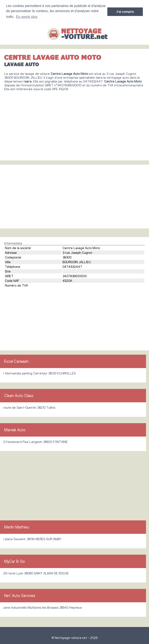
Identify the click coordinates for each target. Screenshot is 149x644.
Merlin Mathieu (17, 527)
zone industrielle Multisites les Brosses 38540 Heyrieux (43, 607)
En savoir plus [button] (27, 17)
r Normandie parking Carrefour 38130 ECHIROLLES (39, 373)
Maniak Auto (15, 430)
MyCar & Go (15, 561)
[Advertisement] (74, 124)
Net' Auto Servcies (20, 595)
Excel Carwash (16, 361)
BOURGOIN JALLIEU (77, 262)
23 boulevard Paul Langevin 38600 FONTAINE (35, 441)
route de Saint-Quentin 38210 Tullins (29, 407)
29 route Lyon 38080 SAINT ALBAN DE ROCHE (36, 573)
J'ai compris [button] (125, 12)
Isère (28, 81)
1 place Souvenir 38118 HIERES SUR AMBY (32, 539)
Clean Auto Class (19, 395)
